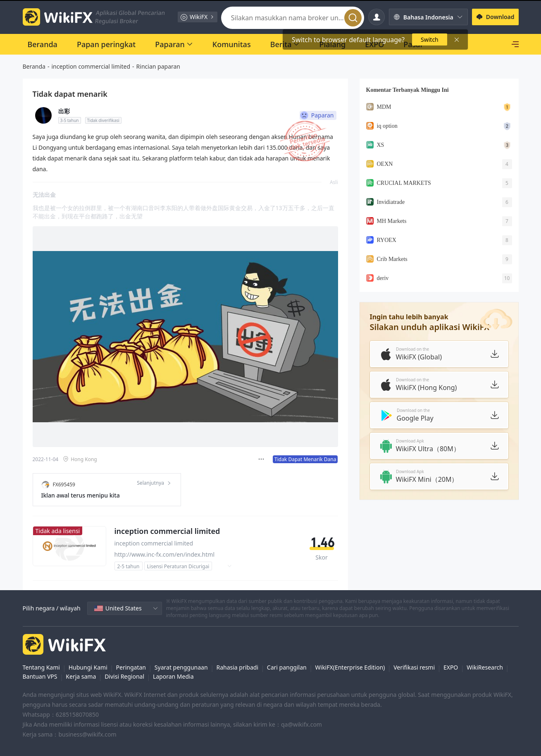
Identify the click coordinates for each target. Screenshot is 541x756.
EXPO (451, 667)
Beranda (34, 66)
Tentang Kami (41, 667)
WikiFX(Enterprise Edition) (350, 667)
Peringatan (131, 667)
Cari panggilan (287, 667)
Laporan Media (173, 676)
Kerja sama (81, 676)
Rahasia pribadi (237, 667)
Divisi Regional (124, 676)
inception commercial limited (91, 66)
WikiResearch (485, 667)
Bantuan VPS (40, 676)
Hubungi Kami (88, 667)
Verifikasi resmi (414, 667)
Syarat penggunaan (181, 667)
